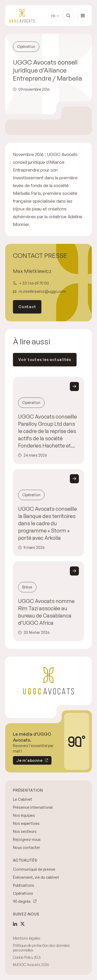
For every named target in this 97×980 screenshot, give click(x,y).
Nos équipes (24, 815)
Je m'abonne (28, 761)
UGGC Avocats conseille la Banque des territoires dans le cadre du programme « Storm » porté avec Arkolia (47, 523)
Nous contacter (27, 847)
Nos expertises (26, 823)
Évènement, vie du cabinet (36, 877)
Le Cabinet (23, 799)
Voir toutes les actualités (45, 360)
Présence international (33, 807)
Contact (27, 307)
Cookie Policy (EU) (27, 957)
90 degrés (22, 901)
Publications (24, 885)
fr (53, 16)
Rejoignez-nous (27, 839)
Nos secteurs (25, 831)
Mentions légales (27, 938)
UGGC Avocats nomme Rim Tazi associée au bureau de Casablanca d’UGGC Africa (46, 612)
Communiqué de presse (34, 869)
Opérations (23, 893)
